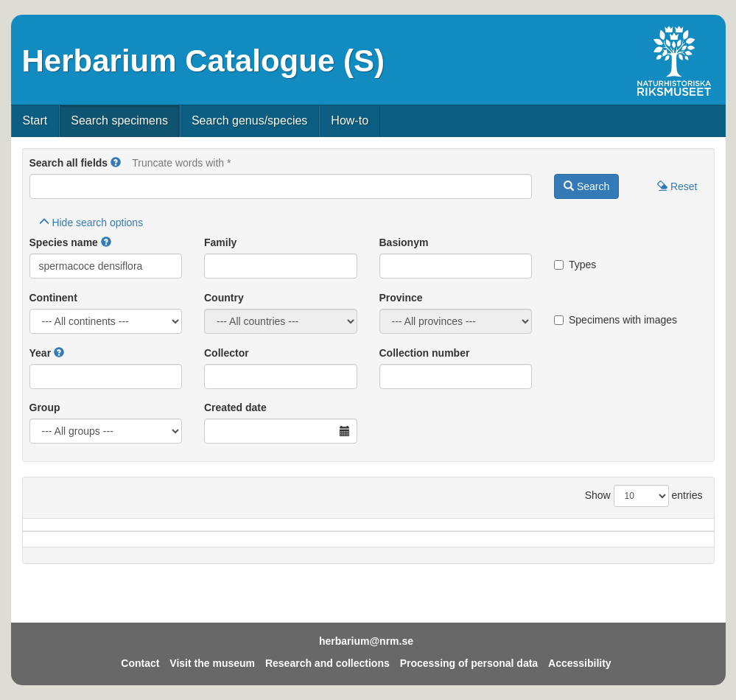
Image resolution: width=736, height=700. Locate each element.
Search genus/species (249, 120)
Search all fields (69, 163)
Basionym (404, 242)
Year (41, 353)
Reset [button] (677, 186)
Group (45, 407)
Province (401, 298)
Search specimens (119, 120)
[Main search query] (281, 186)
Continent (53, 298)
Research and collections (327, 663)
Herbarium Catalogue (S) (203, 61)
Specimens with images (616, 320)
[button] (116, 163)
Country (224, 298)
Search (586, 186)
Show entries (644, 496)
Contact (140, 663)
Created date (235, 407)
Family (220, 242)
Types (575, 265)
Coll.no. (592, 532)
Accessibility (580, 663)
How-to (350, 120)
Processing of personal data (469, 663)
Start (35, 120)
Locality (356, 532)
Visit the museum (212, 663)
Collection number (425, 353)
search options (91, 223)
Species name (64, 242)
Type (667, 532)
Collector (227, 353)
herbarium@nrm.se (366, 641)
